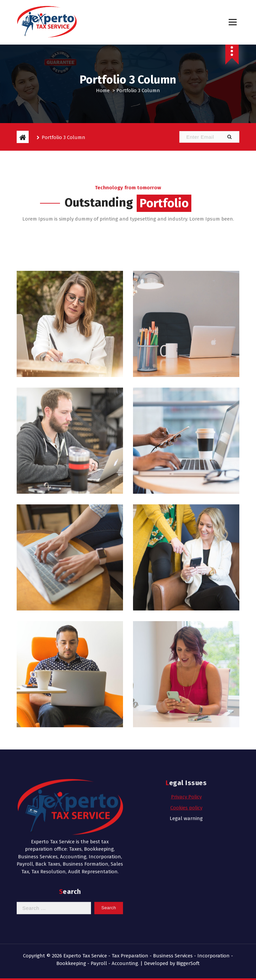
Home (103, 90)
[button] (229, 137)
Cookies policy (186, 757)
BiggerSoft (188, 963)
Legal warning (186, 768)
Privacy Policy (186, 746)
